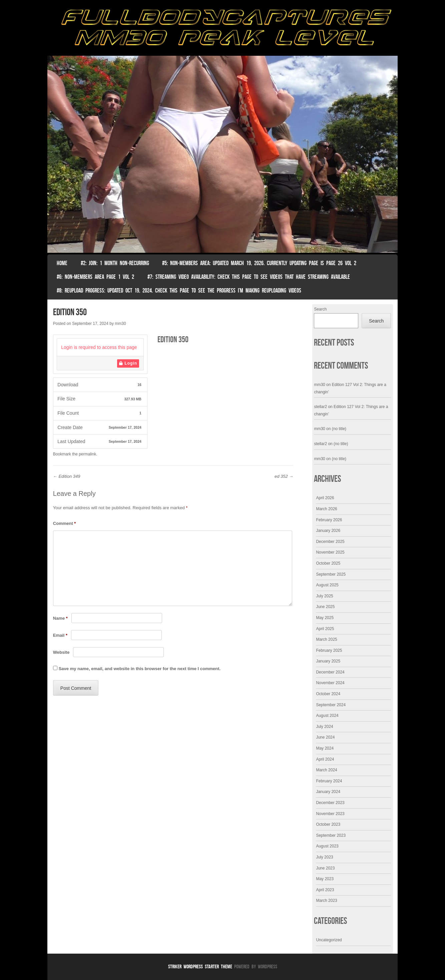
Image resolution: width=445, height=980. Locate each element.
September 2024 (331, 705)
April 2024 (325, 759)
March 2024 (326, 770)
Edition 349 (67, 476)
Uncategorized (329, 940)
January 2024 (328, 792)
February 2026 (329, 520)
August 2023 (327, 846)
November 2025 (330, 552)
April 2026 (325, 498)
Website (61, 652)
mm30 (120, 324)
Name (60, 618)
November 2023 (330, 814)
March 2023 (326, 901)
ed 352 (284, 476)
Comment (65, 523)
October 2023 (328, 824)
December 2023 (330, 803)
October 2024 (328, 694)
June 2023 (325, 868)
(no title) (339, 429)
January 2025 (328, 661)
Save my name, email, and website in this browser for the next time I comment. (140, 669)
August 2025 (327, 585)
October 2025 (328, 563)
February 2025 (329, 650)
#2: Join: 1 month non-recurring (115, 263)
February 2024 (329, 781)
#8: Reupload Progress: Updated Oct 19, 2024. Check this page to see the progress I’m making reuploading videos (179, 290)
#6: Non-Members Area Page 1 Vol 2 (95, 277)
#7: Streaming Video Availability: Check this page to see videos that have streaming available (249, 277)
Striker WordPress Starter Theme (200, 966)
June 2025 (325, 607)
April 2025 (325, 629)
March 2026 (326, 509)
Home (62, 263)
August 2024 (327, 716)
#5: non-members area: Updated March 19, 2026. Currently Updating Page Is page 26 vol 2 (259, 263)
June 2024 (325, 737)
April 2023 (325, 890)
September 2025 (331, 574)
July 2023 (324, 857)
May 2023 (325, 879)
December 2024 (330, 672)
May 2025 (325, 618)
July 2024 (324, 727)
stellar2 (320, 407)
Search (320, 309)
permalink (87, 454)
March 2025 (326, 639)
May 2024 (325, 748)
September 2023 (331, 835)
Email (60, 635)
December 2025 (330, 542)
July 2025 (324, 596)
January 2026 (328, 531)
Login (128, 363)
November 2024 (330, 683)
